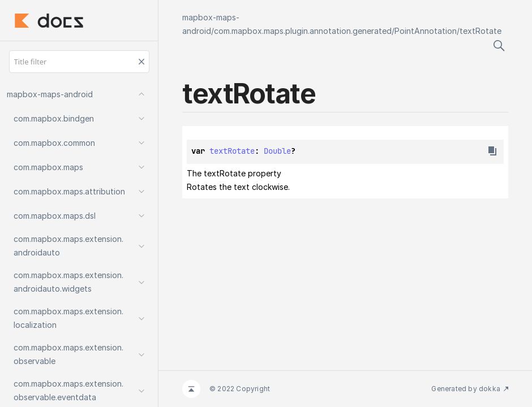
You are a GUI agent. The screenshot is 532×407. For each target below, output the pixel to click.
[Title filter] (79, 62)
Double (277, 151)
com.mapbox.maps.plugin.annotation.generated (303, 31)
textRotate (480, 31)
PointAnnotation (426, 31)
